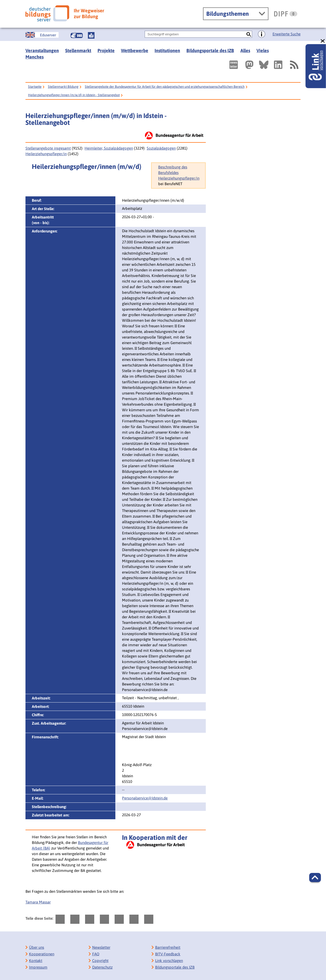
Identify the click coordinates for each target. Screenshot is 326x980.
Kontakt (36, 961)
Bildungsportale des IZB (210, 50)
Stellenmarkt (78, 50)
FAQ (96, 954)
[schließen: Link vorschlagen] (323, 41)
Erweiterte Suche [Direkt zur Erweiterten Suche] (287, 34)
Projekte (106, 50)
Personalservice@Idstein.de (145, 798)
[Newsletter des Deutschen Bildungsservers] (234, 65)
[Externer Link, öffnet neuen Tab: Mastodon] (249, 65)
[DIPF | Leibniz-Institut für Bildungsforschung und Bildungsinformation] (286, 14)
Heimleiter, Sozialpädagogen (109, 148)
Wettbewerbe (135, 50)
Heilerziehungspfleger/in (46, 154)
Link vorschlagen (169, 961)
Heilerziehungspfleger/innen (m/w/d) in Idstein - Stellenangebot (74, 95)
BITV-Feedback (168, 954)
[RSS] (294, 65)
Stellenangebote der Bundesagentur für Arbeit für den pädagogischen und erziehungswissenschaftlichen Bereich (165, 87)
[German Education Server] (42, 35)
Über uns (37, 947)
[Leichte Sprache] (91, 35)
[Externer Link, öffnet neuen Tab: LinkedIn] (278, 65)
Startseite (35, 87)
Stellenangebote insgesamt (48, 148)
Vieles (263, 50)
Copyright (100, 961)
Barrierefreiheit (168, 947)
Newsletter (101, 947)
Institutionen (167, 50)
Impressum (38, 967)
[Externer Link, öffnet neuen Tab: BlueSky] (264, 65)
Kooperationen (42, 954)
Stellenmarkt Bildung (63, 87)
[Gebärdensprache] (77, 35)
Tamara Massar (38, 902)
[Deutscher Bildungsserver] (65, 13)
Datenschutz (102, 967)
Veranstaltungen (42, 50)
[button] (315, 877)
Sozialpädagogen (161, 148)
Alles (245, 50)
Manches (35, 57)
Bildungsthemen (228, 14)
